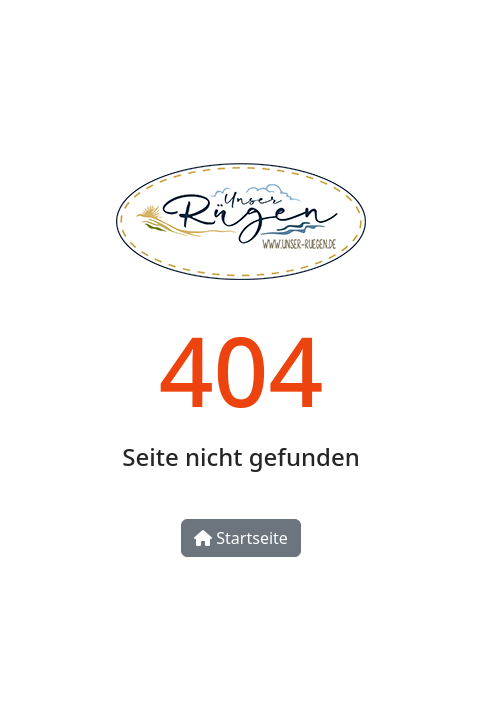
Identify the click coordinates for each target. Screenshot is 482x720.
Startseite (241, 538)
